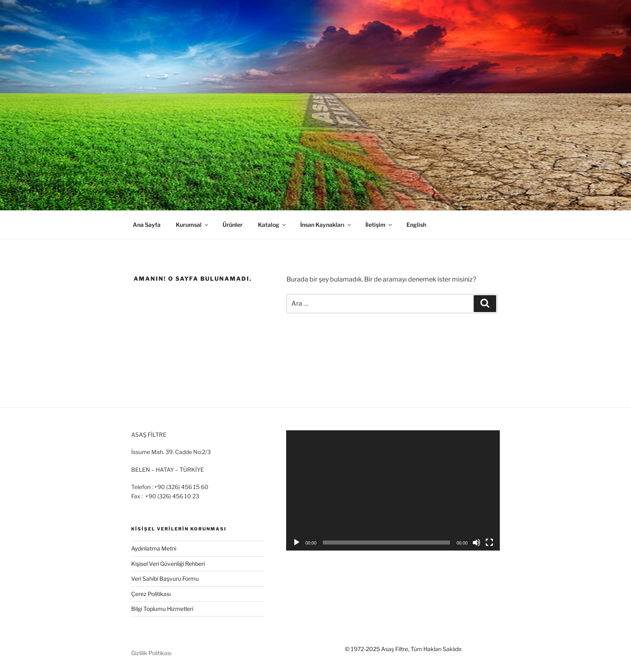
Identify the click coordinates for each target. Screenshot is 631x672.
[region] (315, 105)
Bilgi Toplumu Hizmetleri (162, 609)
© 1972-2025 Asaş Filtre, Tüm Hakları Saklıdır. (404, 649)
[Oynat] (297, 543)
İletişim (379, 225)
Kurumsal (193, 225)
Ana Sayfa (147, 225)
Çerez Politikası (151, 594)
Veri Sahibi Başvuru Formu (165, 578)
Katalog (272, 225)
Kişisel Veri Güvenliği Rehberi (168, 564)
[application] (393, 490)
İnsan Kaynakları (326, 225)
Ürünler (233, 225)
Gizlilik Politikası (151, 653)
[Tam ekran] (489, 543)
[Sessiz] (476, 543)
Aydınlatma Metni (154, 548)
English (416, 225)
